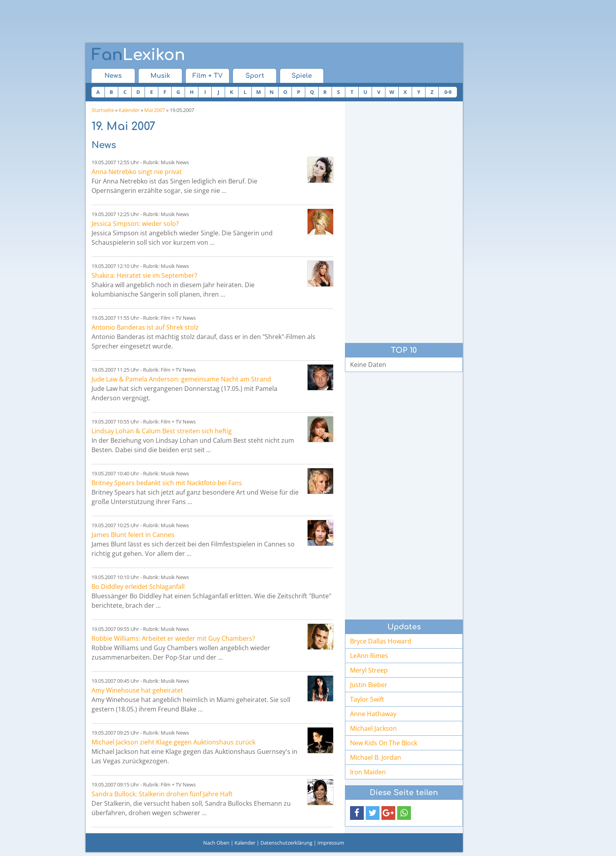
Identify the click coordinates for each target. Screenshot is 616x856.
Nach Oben (216, 843)
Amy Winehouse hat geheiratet (137, 690)
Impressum (331, 843)
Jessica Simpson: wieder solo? (135, 224)
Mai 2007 (155, 110)
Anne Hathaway (373, 714)
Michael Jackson (373, 728)
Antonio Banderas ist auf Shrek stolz (145, 327)
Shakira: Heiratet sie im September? (144, 275)
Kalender (129, 110)
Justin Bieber (369, 685)
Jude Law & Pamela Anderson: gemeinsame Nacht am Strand (181, 379)
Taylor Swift (367, 699)
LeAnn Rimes (369, 656)
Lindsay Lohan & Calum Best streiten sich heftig (162, 431)
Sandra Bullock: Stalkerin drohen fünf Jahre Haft (162, 794)
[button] (357, 813)
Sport (255, 76)
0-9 (448, 92)
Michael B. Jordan (376, 757)
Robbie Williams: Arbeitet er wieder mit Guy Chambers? (173, 638)
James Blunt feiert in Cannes (133, 535)
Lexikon (138, 55)
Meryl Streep (369, 670)
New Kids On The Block (384, 743)
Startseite (103, 110)
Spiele (302, 76)
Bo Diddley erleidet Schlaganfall (138, 587)
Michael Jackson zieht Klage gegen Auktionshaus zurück (173, 742)
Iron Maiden (368, 772)
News (113, 76)
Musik (160, 76)
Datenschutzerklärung (286, 843)
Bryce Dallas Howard (381, 641)
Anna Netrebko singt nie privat (137, 172)
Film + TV (208, 76)
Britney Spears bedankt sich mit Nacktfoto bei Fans (167, 483)
